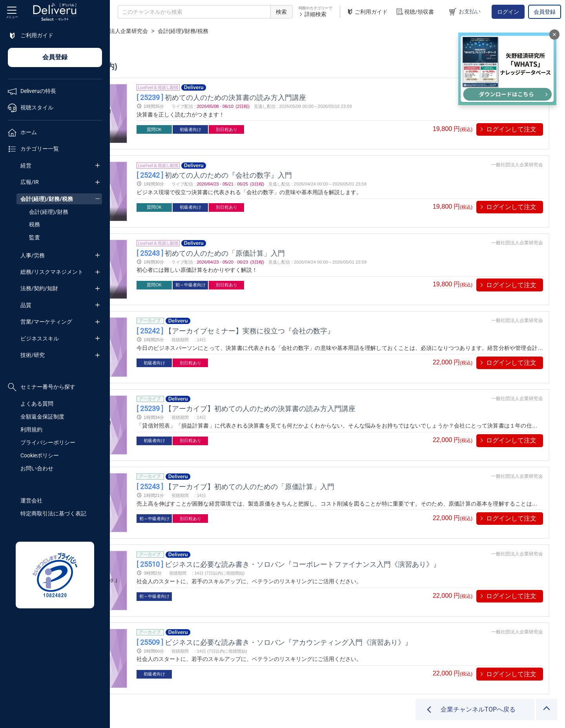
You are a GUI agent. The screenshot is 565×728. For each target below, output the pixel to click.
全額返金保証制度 (42, 417)
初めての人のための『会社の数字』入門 (300, 167)
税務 (35, 224)
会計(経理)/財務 (49, 212)
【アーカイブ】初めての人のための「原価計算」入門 (321, 449)
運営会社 (31, 500)
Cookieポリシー (40, 455)
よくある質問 (37, 404)
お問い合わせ (37, 468)
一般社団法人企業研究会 (228, 31)
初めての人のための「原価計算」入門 (297, 238)
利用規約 (31, 430)
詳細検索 (313, 14)
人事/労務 (33, 255)
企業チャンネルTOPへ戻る (478, 709)
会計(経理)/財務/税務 (47, 199)
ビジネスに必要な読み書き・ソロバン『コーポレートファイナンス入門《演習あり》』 (374, 519)
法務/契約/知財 (39, 288)
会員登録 (545, 12)
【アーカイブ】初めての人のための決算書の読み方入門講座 (332, 378)
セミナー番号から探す (42, 387)
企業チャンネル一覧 (163, 31)
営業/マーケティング (46, 322)
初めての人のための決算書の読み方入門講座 (307, 97)
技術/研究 (33, 355)
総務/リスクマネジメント (52, 272)
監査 (35, 237)
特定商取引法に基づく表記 (53, 513)
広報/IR (30, 182)
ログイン (508, 12)
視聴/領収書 (415, 12)
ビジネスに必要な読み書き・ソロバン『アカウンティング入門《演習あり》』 (360, 589)
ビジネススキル (40, 339)
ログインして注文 (511, 129)
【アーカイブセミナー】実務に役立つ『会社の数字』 (321, 308)
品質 (26, 305)
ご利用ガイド (367, 12)
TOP (124, 31)
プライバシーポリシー (48, 442)
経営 (26, 166)
